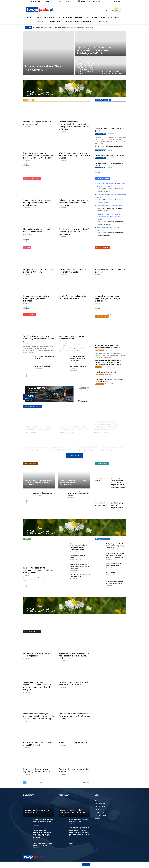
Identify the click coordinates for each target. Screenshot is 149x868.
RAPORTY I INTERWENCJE (32, 179)
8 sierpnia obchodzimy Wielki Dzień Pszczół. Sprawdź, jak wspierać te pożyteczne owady (38, 482)
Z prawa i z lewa (99, 17)
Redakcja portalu (100, 807)
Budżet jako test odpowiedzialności (106, 372)
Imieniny (83, 1)
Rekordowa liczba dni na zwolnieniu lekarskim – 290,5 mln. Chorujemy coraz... (39, 570)
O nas (97, 801)
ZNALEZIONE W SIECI (31, 463)
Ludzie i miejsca (114, 17)
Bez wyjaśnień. (110, 572)
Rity (94, 1)
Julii (91, 1)
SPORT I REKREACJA (102, 248)
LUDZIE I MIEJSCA (30, 315)
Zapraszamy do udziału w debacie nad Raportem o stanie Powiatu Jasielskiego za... (38, 203)
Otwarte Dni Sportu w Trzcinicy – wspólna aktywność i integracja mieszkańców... (109, 298)
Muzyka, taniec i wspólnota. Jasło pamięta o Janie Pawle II (38, 271)
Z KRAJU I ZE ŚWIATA (102, 179)
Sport (88, 17)
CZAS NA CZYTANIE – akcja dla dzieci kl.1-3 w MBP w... (38, 744)
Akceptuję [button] (86, 865)
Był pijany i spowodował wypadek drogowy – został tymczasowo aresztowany (74, 203)
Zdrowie (41, 22)
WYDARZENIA (29, 100)
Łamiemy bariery (90, 22)
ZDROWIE (27, 539)
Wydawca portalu (100, 804)
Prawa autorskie (100, 812)
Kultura (79, 17)
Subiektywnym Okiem (65, 17)
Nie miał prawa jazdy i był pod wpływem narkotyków (37, 230)
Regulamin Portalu (100, 815)
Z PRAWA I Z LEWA (102, 317)
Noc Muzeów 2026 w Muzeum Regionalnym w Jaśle (73, 271)
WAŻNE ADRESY (50, 1)
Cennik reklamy (99, 809)
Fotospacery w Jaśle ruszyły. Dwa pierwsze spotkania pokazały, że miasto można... (115, 555)
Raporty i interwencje (46, 17)
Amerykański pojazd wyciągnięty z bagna (110, 206)
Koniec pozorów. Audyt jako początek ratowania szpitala (107, 347)
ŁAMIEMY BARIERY (102, 463)
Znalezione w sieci (54, 22)
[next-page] (28, 164)
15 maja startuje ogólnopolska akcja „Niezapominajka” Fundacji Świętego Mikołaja (78, 494)
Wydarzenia (30, 17)
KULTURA (27, 248)
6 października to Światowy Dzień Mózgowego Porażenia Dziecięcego (79, 567)
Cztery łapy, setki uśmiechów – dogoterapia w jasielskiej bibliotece (37, 298)
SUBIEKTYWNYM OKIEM (103, 100)
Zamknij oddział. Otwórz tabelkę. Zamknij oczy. (110, 156)
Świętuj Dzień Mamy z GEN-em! (73, 743)
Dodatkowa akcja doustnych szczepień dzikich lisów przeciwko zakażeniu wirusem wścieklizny (63, 28)
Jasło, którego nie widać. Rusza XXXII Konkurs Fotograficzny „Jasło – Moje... (116, 546)
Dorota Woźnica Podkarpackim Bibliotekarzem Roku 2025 (73, 297)
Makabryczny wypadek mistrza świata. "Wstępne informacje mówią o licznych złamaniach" (109, 217)
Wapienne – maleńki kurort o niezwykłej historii (72, 337)
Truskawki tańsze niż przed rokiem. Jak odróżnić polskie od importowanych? (73, 482)
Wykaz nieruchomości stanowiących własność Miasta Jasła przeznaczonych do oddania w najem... (74, 125)
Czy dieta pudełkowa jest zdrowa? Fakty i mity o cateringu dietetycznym (74, 232)
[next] (123, 28)
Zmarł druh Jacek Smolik (42, 366)
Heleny (88, 1)
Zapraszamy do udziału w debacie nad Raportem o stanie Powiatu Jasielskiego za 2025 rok (43, 821)
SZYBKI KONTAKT (35, 1)
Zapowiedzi (103, 22)
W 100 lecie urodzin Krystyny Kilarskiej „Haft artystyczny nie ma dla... (39, 339)
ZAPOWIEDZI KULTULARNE (33, 407)
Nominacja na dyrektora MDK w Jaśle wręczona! (37, 123)
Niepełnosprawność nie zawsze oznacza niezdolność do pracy (102, 504)
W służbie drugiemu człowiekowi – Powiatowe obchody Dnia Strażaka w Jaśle (74, 155)
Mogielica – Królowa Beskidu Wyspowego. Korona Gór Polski (37, 770)
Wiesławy (98, 1)
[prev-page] (25, 164)
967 (41, 782)
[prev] (120, 28)
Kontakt (97, 818)
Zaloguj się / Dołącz (116, 1)
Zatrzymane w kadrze (73, 22)
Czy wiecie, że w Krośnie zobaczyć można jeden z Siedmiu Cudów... (78, 358)
